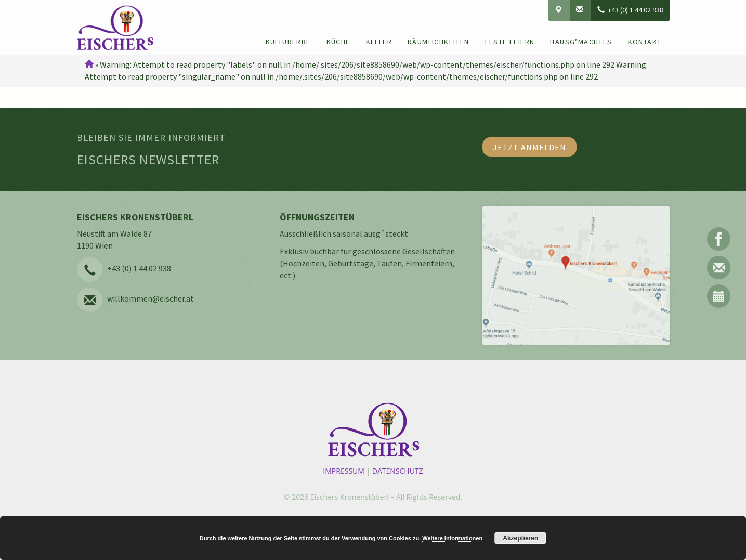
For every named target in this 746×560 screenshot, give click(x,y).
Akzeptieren (520, 538)
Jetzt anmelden (529, 147)
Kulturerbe (288, 42)
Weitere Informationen (452, 538)
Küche (338, 42)
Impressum (344, 471)
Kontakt (645, 42)
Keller (379, 42)
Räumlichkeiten (439, 42)
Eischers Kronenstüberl (350, 497)
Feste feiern (510, 42)
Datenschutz (398, 471)
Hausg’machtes (581, 42)
